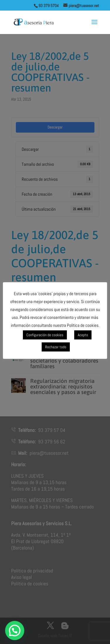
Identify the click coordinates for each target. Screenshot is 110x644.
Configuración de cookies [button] (45, 335)
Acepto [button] (83, 335)
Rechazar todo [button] (56, 347)
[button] (13, 631)
